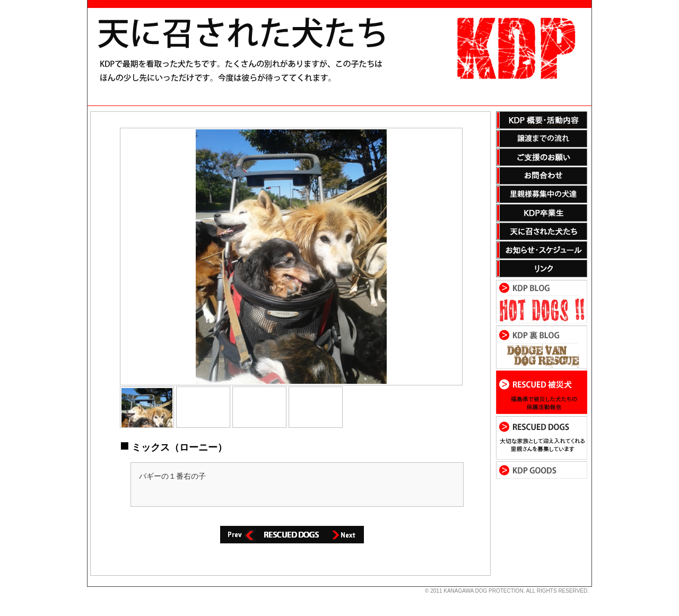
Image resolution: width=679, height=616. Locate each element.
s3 (92, 587)
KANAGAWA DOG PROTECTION (483, 591)
